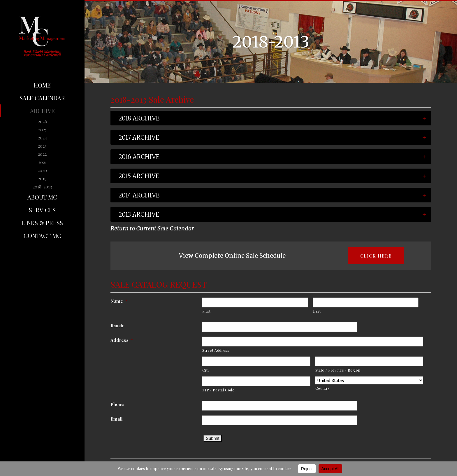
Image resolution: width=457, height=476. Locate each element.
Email (128, 419)
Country (334, 388)
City (218, 370)
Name (131, 301)
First (218, 311)
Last (329, 311)
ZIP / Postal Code (230, 390)
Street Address (227, 350)
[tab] (271, 118)
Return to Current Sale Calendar (152, 228)
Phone (129, 404)
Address (133, 340)
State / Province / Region (350, 370)
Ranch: (129, 325)
